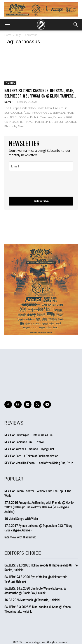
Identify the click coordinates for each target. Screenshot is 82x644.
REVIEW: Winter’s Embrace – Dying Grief (29, 449)
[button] (7, 25)
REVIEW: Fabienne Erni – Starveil (25, 442)
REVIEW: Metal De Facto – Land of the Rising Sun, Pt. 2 (39, 463)
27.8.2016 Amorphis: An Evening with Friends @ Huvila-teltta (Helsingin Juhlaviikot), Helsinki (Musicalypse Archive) (39, 507)
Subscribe (41, 201)
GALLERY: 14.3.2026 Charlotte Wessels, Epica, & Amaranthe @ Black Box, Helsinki (35, 591)
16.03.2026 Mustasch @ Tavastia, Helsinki (32, 600)
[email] (41, 166)
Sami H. (9, 102)
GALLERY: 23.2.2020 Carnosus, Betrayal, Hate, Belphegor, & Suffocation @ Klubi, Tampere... (40, 93)
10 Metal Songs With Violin (21, 519)
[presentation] (35, 182)
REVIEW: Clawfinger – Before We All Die (28, 435)
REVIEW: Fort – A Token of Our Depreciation (31, 456)
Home (8, 35)
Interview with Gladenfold (20, 537)
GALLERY (10, 83)
